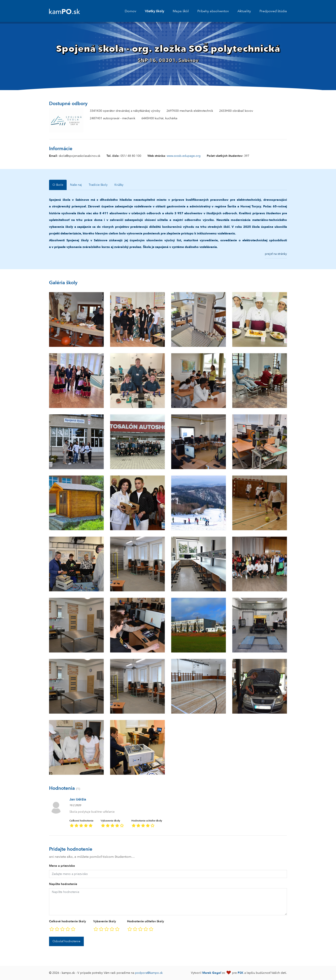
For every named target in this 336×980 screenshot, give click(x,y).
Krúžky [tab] (119, 185)
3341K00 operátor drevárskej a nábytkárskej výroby (125, 111)
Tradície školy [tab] (98, 185)
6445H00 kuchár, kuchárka (159, 118)
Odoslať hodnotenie (66, 941)
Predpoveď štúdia (273, 11)
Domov (130, 11)
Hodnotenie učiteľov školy (147, 824)
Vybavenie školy (112, 824)
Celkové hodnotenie (81, 824)
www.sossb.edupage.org (184, 156)
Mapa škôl (181, 11)
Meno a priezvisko (62, 866)
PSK (241, 973)
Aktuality (244, 11)
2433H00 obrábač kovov (236, 111)
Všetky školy (154, 11)
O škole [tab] (58, 185)
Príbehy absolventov (213, 11)
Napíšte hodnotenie (63, 884)
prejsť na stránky (276, 254)
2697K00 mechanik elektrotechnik (190, 111)
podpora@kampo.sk (149, 973)
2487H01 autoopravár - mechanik (112, 118)
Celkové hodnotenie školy (67, 921)
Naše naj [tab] (76, 185)
